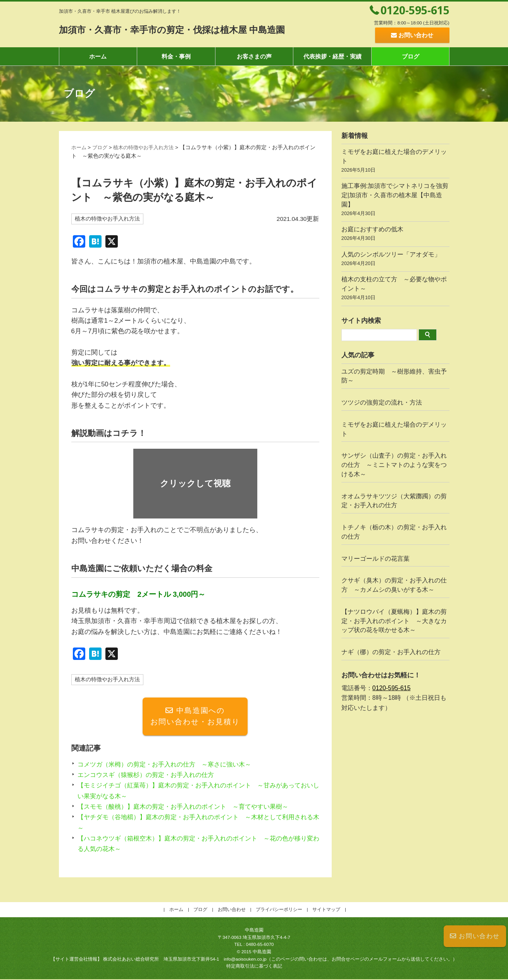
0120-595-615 (415, 10)
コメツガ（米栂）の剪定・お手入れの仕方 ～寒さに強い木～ (170, 765)
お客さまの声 (254, 56)
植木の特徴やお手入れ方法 (148, 147)
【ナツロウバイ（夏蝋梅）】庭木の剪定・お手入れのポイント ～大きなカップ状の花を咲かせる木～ (394, 621)
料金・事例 (176, 56)
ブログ (411, 56)
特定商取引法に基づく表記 (254, 967)
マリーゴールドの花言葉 (375, 559)
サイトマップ (326, 910)
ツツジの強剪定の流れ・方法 (382, 402)
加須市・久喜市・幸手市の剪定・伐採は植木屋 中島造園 (191, 29)
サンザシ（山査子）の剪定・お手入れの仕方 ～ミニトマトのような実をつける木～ (394, 465)
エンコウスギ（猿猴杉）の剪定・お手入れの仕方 (150, 776)
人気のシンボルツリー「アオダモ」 (395, 260)
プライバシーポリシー (279, 910)
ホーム (98, 56)
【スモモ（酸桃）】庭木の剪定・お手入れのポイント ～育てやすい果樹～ (189, 807)
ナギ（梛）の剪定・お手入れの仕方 (391, 652)
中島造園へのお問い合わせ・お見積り (195, 717)
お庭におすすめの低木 (395, 235)
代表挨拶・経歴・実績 (332, 56)
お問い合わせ (475, 936)
